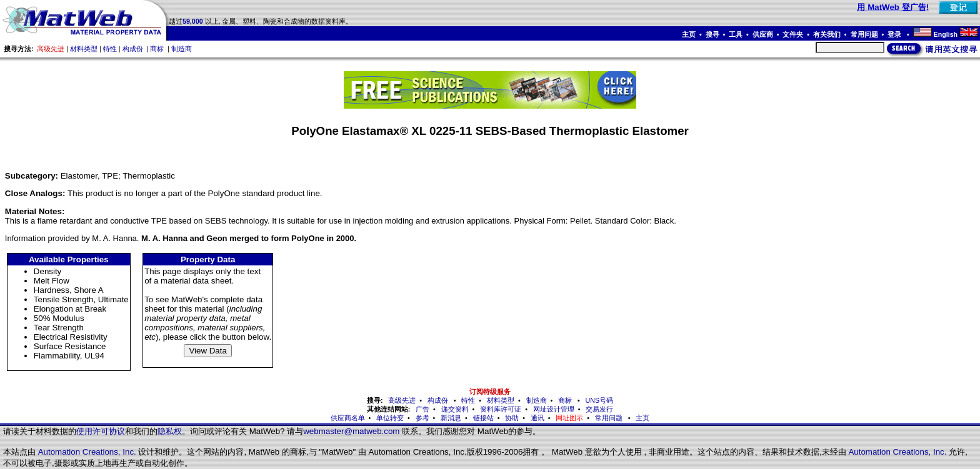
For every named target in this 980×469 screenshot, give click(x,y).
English (946, 34)
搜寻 (712, 34)
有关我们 (827, 34)
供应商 (763, 34)
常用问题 (864, 34)
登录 (895, 34)
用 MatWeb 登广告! (893, 7)
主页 (689, 34)
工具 (736, 34)
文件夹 (793, 34)
